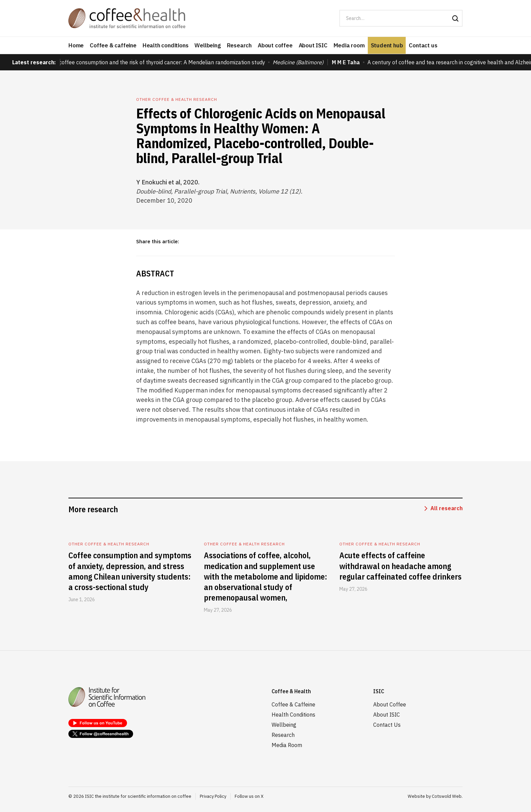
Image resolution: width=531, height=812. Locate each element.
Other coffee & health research (177, 99)
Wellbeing (207, 45)
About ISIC (313, 45)
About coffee (275, 45)
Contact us (423, 45)
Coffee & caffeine (113, 45)
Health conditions (166, 45)
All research (447, 508)
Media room (349, 45)
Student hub (387, 45)
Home (76, 45)
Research (239, 45)
